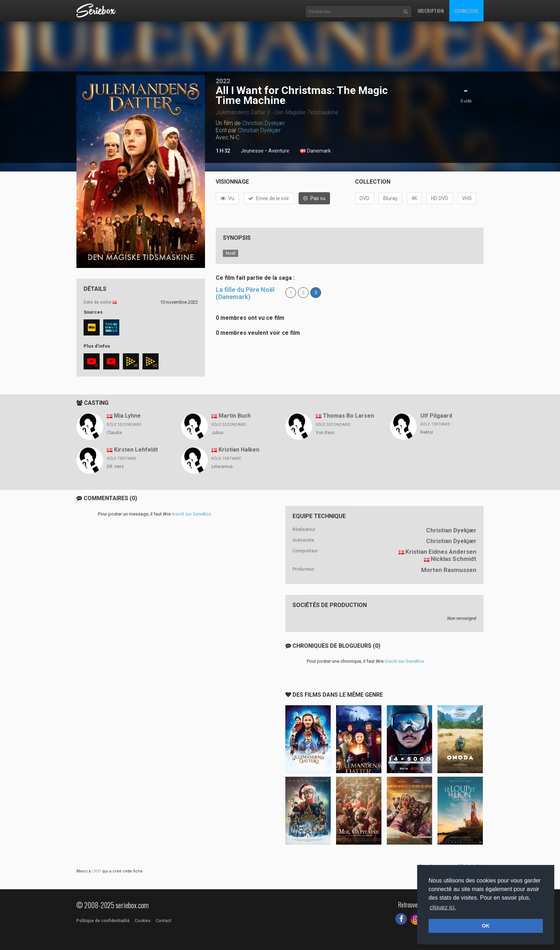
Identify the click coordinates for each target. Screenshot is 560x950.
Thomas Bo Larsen (348, 416)
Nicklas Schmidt (454, 559)
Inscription (431, 11)
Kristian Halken (239, 450)
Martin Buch (235, 416)
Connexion (466, 11)
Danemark (315, 151)
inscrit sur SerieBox (191, 514)
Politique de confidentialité (103, 921)
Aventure (279, 151)
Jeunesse (252, 151)
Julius (217, 433)
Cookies (143, 921)
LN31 (96, 871)
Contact (164, 921)
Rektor (427, 432)
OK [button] (486, 926)
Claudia (114, 433)
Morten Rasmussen (449, 570)
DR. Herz (115, 467)
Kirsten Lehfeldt (136, 450)
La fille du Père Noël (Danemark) (245, 293)
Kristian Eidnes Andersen (441, 552)
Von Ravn (325, 433)
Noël (231, 253)
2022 (223, 81)
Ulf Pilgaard (436, 416)
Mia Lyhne (127, 416)
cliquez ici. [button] (443, 907)
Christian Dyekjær (264, 123)
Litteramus (222, 467)
